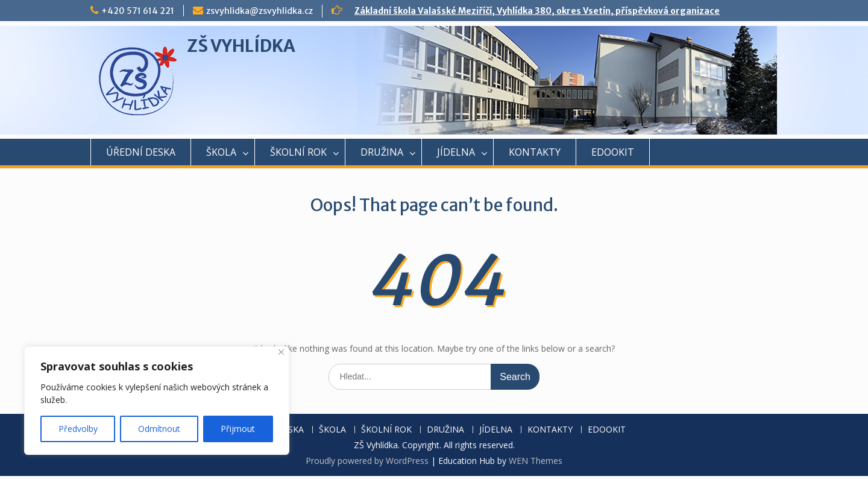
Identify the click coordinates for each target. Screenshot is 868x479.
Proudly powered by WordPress (367, 461)
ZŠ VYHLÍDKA (241, 46)
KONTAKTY (535, 152)
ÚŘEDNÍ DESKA (141, 152)
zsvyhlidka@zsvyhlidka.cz (259, 11)
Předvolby (78, 429)
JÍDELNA (456, 152)
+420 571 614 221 (138, 11)
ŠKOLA (221, 152)
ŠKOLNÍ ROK (298, 152)
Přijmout (238, 429)
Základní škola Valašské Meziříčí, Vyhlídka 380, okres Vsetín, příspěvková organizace (537, 11)
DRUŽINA (382, 152)
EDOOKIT (613, 152)
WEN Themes (536, 461)
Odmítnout (159, 429)
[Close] (281, 352)
